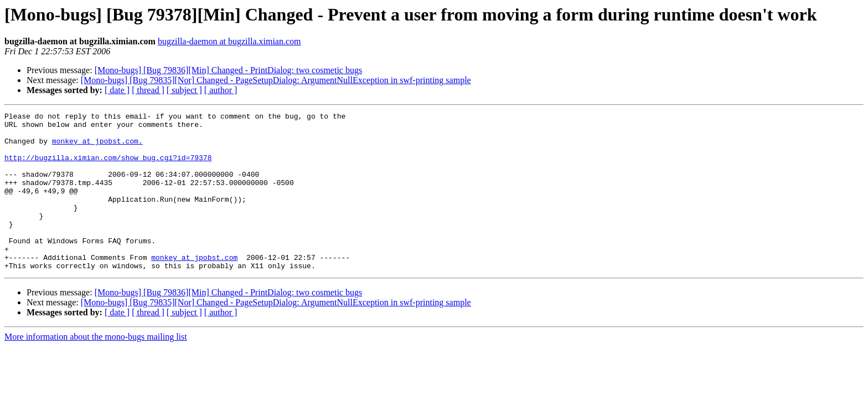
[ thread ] (148, 90)
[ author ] (221, 90)
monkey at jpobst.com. (97, 147)
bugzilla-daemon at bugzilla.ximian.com (229, 41)
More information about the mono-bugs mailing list (96, 368)
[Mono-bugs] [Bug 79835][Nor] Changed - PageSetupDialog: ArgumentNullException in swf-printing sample (276, 80)
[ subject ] (184, 90)
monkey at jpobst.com (194, 287)
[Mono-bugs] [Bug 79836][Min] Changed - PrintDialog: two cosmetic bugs (229, 70)
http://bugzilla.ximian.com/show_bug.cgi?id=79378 (108, 167)
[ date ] (117, 90)
